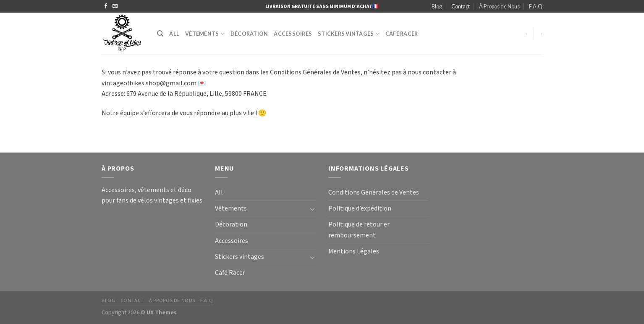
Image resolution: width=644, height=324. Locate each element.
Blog (437, 6)
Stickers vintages (349, 34)
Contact (461, 6)
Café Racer (402, 34)
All (174, 34)
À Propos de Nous (499, 6)
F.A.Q (536, 6)
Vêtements (205, 34)
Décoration (249, 34)
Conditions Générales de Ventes (374, 193)
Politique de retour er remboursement (359, 230)
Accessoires (293, 34)
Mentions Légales (354, 252)
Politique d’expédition (360, 209)
